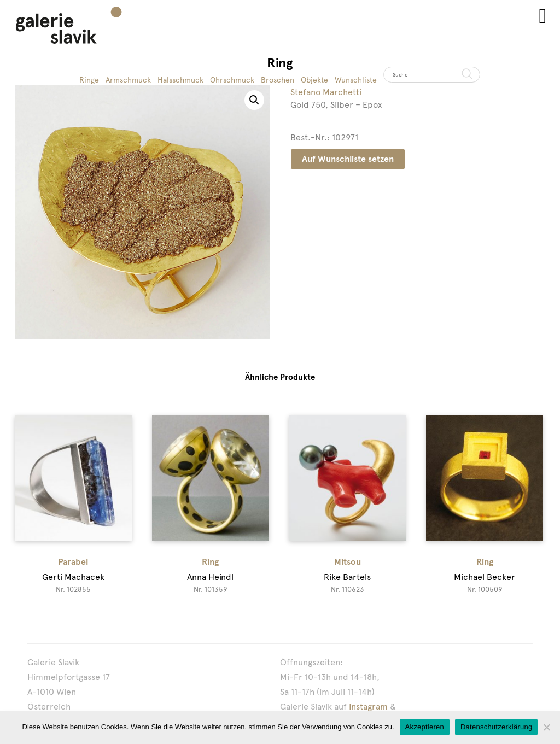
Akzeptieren (425, 727)
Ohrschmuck (232, 80)
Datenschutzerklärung (496, 727)
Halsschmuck (180, 80)
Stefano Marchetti (326, 92)
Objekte (314, 80)
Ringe (89, 80)
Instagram (368, 707)
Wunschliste (356, 80)
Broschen (278, 80)
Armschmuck (128, 80)
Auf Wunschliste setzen (348, 159)
